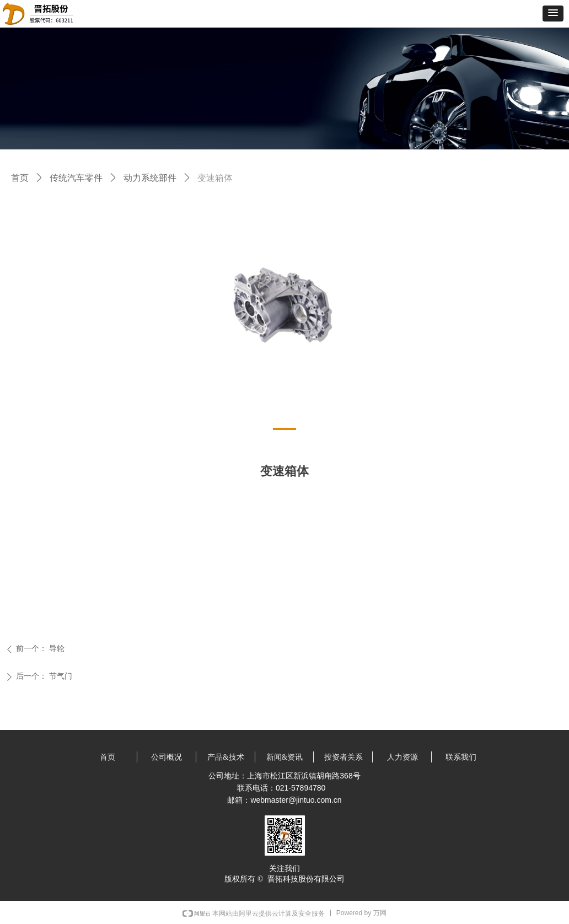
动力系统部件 (150, 178)
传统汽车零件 (76, 178)
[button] (553, 14)
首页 (20, 178)
